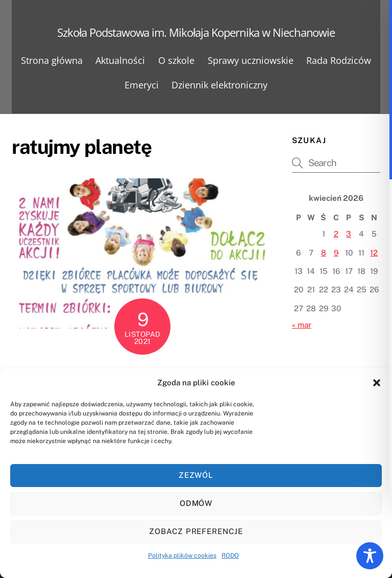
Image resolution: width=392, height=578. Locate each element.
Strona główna (52, 60)
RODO (230, 556)
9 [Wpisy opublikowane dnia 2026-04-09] (336, 253)
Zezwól (196, 475)
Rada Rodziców (339, 60)
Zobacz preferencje (196, 531)
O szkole (176, 60)
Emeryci (142, 85)
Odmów (196, 503)
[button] (377, 383)
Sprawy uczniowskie (251, 60)
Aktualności (120, 60)
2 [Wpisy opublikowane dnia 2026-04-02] (336, 234)
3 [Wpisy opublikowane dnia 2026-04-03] (349, 234)
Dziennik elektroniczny (219, 85)
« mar (302, 325)
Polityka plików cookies (182, 556)
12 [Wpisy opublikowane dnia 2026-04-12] (374, 253)
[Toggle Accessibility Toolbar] (370, 556)
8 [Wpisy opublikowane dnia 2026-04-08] (324, 253)
